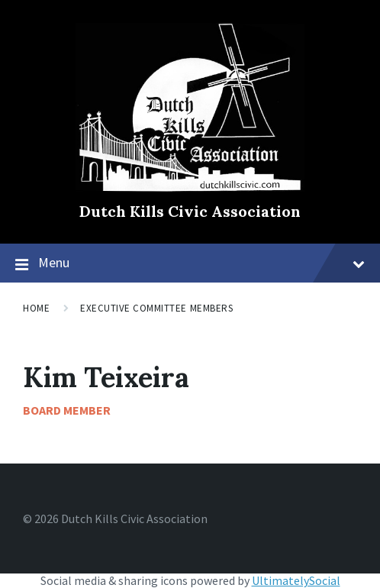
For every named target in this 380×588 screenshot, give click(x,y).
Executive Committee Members (156, 308)
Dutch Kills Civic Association (190, 211)
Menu (201, 262)
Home (36, 308)
